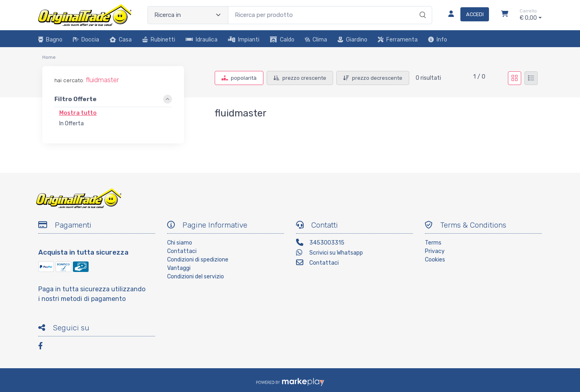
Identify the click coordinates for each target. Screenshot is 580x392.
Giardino (352, 40)
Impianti (244, 40)
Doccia (86, 40)
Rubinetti (159, 40)
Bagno (50, 40)
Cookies (435, 260)
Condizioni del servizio (196, 277)
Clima (316, 40)
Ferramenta (398, 40)
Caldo (282, 40)
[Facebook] (44, 347)
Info (438, 40)
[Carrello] (505, 15)
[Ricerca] (422, 7)
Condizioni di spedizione (198, 260)
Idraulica (202, 40)
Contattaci (182, 251)
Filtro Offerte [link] (76, 100)
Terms (433, 243)
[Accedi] (465, 15)
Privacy (435, 251)
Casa (121, 40)
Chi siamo (180, 243)
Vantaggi (179, 268)
